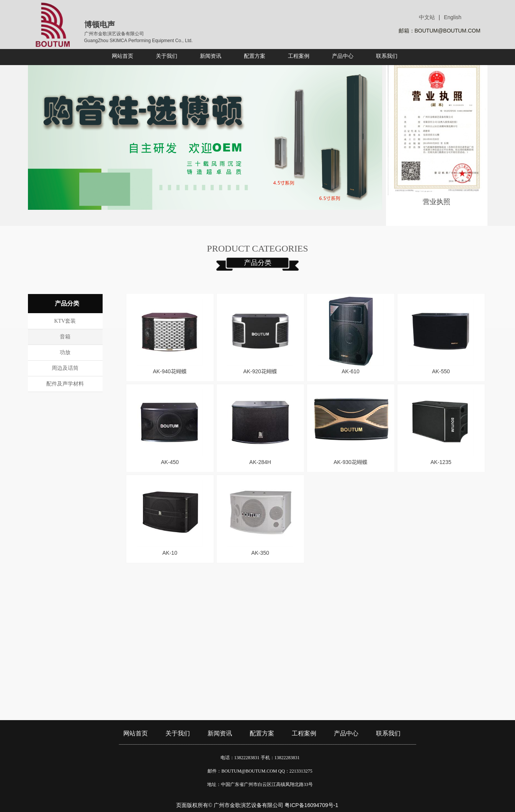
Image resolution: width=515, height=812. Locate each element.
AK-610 (351, 371)
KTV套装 (65, 321)
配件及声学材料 (65, 384)
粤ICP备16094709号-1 (311, 805)
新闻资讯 (220, 733)
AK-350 (260, 553)
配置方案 (262, 733)
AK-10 (170, 553)
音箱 (65, 337)
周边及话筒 (65, 368)
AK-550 (441, 371)
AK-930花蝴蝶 (351, 462)
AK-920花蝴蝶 (260, 371)
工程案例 (304, 733)
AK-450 (170, 462)
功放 (65, 352)
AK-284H (260, 462)
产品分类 (258, 263)
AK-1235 (441, 462)
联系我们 (388, 733)
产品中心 (346, 733)
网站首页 (136, 733)
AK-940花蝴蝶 (170, 371)
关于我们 (178, 733)
